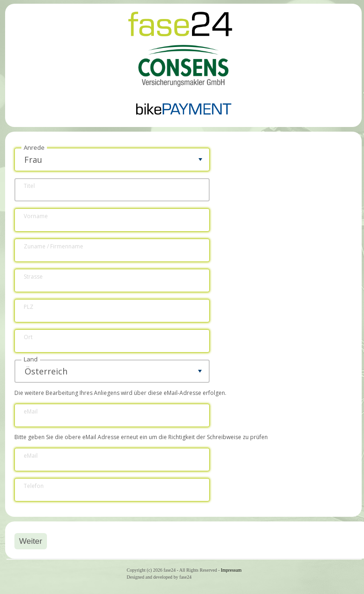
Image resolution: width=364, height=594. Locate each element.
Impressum (231, 570)
